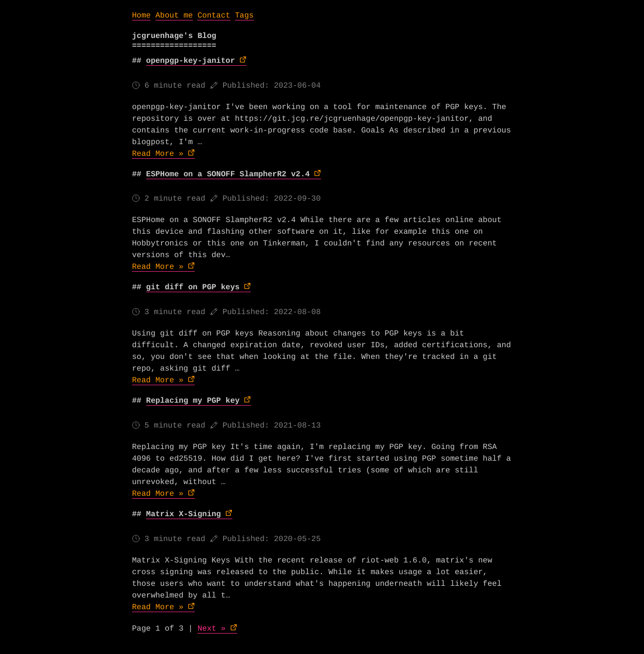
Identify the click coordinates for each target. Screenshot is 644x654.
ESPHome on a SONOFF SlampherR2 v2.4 (228, 174)
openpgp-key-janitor (190, 61)
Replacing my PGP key (193, 401)
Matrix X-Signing (184, 514)
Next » (211, 629)
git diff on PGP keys (193, 287)
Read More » (158, 154)
